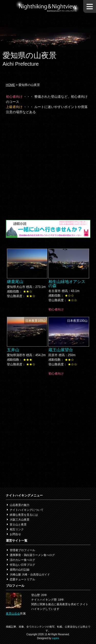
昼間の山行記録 (20, 570)
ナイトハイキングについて (27, 510)
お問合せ (15, 534)
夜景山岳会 (13, 613)
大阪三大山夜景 (20, 520)
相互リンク (17, 529)
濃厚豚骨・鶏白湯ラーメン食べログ (32, 555)
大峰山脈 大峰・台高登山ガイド (30, 574)
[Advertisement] (48, 167)
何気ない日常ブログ (22, 565)
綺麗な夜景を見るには (24, 515)
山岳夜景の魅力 (20, 505)
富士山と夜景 (18, 524)
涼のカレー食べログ (22, 560)
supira (55, 638)
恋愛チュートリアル (22, 579)
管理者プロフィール (22, 550)
